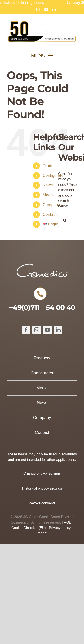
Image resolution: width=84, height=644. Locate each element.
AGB (68, 522)
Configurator (54, 175)
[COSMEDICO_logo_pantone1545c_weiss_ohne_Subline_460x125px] (42, 265)
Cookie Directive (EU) (29, 528)
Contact (50, 214)
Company (51, 205)
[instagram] (37, 330)
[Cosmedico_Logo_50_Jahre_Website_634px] (42, 23)
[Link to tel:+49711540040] (40, 294)
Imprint (42, 533)
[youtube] (47, 330)
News (48, 185)
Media (48, 195)
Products (51, 166)
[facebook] (26, 330)
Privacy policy (60, 528)
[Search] (65, 220)
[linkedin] (58, 330)
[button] (42, 473)
